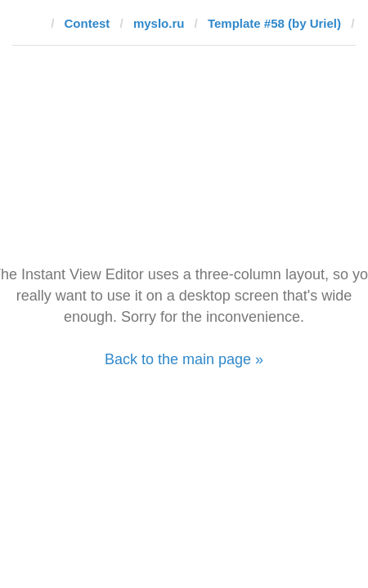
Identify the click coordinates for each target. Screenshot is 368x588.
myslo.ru (159, 23)
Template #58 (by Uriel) (274, 23)
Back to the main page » (184, 359)
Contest (88, 23)
